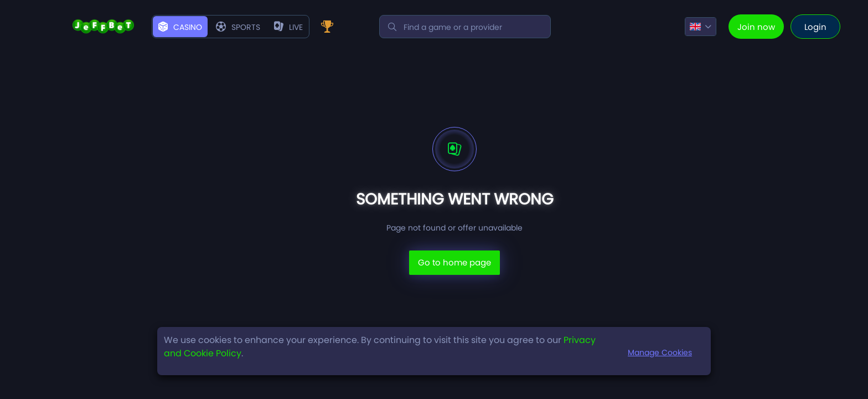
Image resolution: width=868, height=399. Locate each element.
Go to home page (454, 262)
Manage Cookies (660, 352)
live (288, 27)
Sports (238, 27)
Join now (756, 27)
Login (815, 27)
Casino (180, 27)
